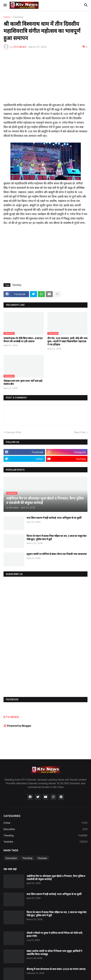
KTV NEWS (11, 717)
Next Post (80, 432)
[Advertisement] (45, 78)
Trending (18, 17)
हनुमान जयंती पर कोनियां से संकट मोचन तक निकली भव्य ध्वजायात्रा (57, 554)
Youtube (45, 842)
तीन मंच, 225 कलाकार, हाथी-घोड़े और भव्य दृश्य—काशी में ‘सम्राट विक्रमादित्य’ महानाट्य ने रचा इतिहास (67, 341)
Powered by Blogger (17, 726)
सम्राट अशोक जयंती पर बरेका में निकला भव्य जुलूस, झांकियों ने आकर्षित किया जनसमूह (54, 953)
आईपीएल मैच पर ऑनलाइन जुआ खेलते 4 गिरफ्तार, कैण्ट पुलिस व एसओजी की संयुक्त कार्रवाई (56, 878)
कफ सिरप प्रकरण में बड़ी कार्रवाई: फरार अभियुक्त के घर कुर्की (54, 518)
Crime (45, 823)
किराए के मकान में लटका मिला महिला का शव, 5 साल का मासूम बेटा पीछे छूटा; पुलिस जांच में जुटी (57, 537)
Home (7, 17)
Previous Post (13, 432)
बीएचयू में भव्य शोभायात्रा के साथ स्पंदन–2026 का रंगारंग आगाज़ (56, 969)
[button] (5, 5)
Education (45, 829)
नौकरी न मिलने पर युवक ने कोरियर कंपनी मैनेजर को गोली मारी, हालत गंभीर (55, 934)
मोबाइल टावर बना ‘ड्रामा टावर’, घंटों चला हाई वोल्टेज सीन (23, 382)
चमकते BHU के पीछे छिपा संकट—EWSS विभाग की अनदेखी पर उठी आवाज (23, 340)
